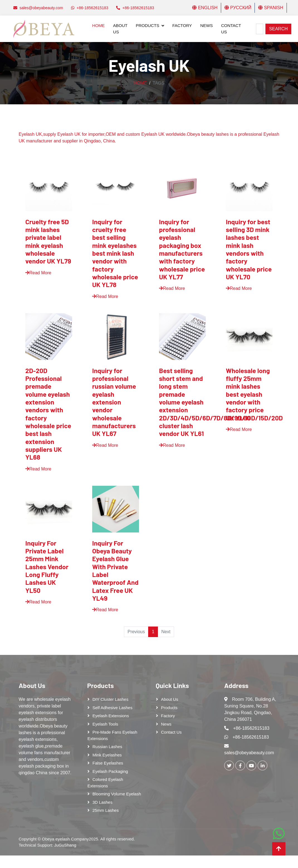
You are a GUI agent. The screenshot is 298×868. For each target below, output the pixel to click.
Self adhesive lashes (112, 708)
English (205, 8)
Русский (238, 8)
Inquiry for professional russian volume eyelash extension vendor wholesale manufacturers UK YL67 (114, 402)
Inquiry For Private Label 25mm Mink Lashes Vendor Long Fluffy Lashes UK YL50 (47, 567)
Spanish (271, 8)
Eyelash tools (105, 724)
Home (98, 25)
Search (278, 29)
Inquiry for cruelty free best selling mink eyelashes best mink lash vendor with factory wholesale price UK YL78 (115, 253)
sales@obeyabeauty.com (249, 753)
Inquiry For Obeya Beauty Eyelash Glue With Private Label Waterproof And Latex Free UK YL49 (115, 570)
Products (148, 25)
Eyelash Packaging (110, 771)
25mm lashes (106, 810)
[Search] (260, 29)
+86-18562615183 (251, 728)
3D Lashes (102, 802)
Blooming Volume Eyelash (117, 794)
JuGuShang (65, 845)
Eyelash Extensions (111, 716)
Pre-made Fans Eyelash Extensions (112, 735)
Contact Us (231, 29)
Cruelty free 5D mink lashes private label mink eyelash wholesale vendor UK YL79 (48, 241)
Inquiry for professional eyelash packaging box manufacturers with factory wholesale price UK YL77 (182, 249)
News (207, 25)
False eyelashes (108, 763)
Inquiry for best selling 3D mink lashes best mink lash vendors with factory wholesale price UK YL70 (249, 249)
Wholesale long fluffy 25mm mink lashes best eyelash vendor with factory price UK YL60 (248, 394)
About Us (120, 29)
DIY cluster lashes (110, 699)
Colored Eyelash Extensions (105, 783)
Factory (182, 25)
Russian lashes (107, 747)
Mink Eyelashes (107, 755)
